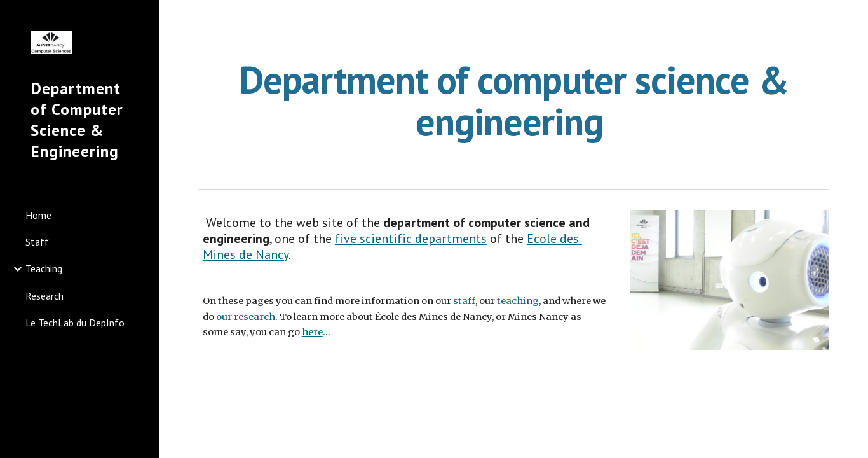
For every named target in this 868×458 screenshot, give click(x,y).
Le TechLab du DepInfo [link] (75, 323)
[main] (514, 101)
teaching (518, 301)
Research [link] (44, 296)
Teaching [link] (44, 268)
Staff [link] (37, 242)
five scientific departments (411, 239)
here (312, 332)
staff (464, 301)
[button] (853, 18)
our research (246, 317)
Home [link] (38, 215)
